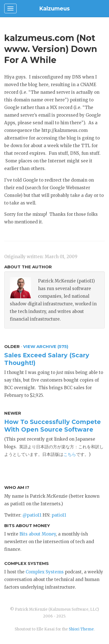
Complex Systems (45, 572)
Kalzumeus (55, 9)
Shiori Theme (81, 629)
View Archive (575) (46, 346)
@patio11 (32, 515)
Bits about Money (38, 534)
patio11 (59, 515)
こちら (70, 454)
